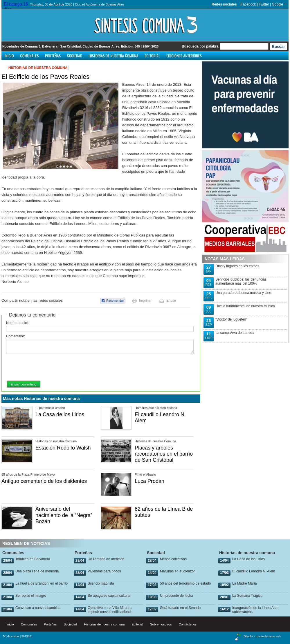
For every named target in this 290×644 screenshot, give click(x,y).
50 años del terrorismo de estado (185, 583)
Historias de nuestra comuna (113, 56)
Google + (279, 4)
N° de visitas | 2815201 (18, 636)
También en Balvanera (33, 559)
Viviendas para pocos (104, 571)
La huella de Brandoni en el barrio (42, 583)
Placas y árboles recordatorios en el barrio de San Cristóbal (164, 454)
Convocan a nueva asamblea (38, 608)
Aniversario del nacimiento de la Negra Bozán (64, 515)
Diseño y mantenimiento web (262, 636)
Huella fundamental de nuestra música (245, 306)
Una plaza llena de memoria (37, 571)
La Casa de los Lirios (60, 414)
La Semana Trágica (247, 596)
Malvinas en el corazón (178, 571)
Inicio (9, 56)
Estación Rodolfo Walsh (63, 448)
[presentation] (50, 368)
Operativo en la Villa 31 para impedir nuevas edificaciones (110, 610)
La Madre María (245, 583)
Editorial (152, 56)
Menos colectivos (173, 559)
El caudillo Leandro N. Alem (254, 571)
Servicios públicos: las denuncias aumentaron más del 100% (241, 281)
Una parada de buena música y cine (243, 293)
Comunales (30, 56)
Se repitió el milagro (31, 596)
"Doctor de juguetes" (231, 319)
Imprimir (145, 301)
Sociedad (75, 56)
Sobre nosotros (161, 624)
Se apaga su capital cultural (109, 596)
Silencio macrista (101, 583)
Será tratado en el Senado (180, 608)
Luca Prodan (149, 481)
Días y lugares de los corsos (237, 266)
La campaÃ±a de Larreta (235, 333)
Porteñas (53, 56)
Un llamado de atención (106, 559)
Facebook (248, 4)
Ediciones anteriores (184, 56)
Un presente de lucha (176, 596)
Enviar (171, 301)
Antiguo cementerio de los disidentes (44, 481)
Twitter (264, 4)
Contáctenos (188, 624)
